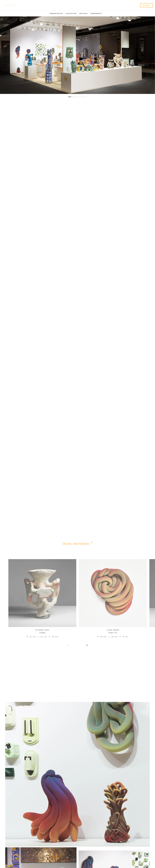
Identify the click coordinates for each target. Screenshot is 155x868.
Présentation (56, 14)
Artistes (84, 14)
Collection (71, 14)
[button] (71, 97)
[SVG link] (77, 5)
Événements (96, 14)
